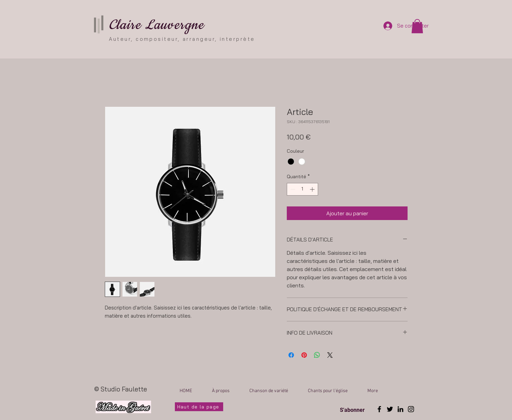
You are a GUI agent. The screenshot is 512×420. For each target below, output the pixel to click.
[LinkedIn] (400, 409)
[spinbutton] (302, 189)
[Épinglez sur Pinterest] (304, 355)
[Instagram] (411, 409)
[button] (417, 26)
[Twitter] (390, 409)
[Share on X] (330, 355)
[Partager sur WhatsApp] (317, 355)
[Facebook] (379, 409)
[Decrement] (292, 189)
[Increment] (313, 189)
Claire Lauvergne (156, 25)
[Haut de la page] (199, 407)
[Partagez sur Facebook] (291, 355)
